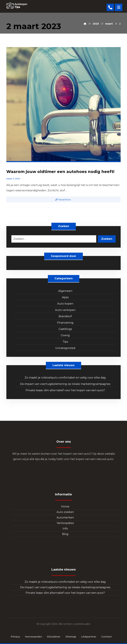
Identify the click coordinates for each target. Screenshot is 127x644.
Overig (65, 335)
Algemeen (65, 291)
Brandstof (65, 316)
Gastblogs (65, 329)
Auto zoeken (65, 512)
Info (65, 529)
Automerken (65, 518)
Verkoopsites (65, 523)
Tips (65, 342)
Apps (65, 297)
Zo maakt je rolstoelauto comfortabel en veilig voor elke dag (65, 378)
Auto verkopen (65, 310)
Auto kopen (65, 304)
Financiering (65, 323)
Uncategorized (65, 348)
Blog (65, 534)
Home (65, 507)
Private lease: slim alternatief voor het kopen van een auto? (65, 390)
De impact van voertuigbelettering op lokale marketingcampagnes (65, 384)
